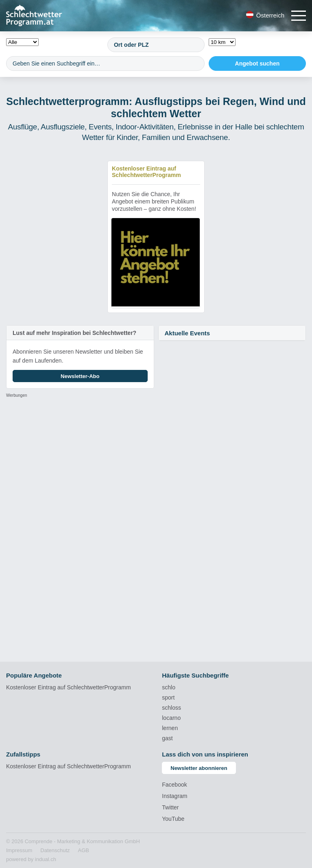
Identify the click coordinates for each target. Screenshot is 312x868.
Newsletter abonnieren (199, 768)
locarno (171, 718)
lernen (170, 728)
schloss (171, 708)
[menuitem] (19, 851)
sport (168, 697)
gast (167, 738)
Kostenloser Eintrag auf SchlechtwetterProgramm (69, 687)
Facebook (174, 785)
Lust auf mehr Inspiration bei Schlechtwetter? (74, 333)
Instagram (175, 796)
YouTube (173, 819)
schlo (169, 687)
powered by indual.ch (31, 859)
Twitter (170, 807)
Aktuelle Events (188, 333)
